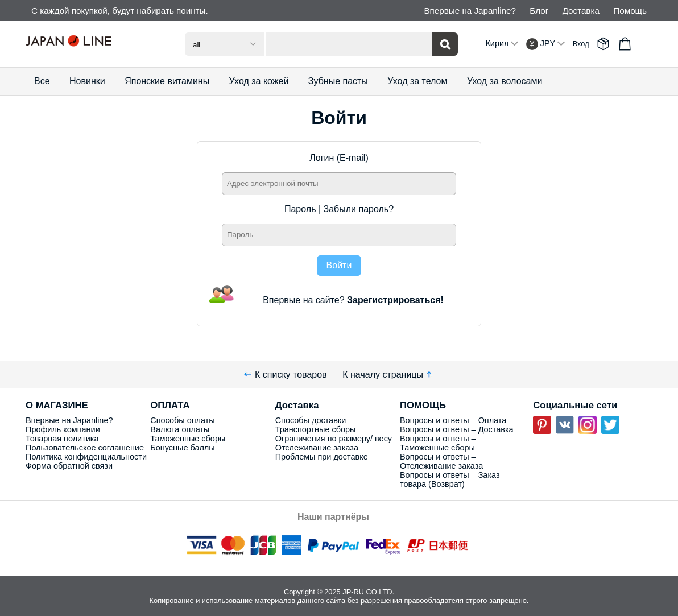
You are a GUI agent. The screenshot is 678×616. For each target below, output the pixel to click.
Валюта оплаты (180, 429)
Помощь (630, 11)
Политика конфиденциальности (86, 457)
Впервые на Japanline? (470, 11)
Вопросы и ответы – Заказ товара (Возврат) (450, 479)
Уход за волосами (505, 81)
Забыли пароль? (359, 209)
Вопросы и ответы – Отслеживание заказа (441, 461)
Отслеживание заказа (317, 448)
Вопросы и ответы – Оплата (453, 420)
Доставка (581, 11)
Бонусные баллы (182, 448)
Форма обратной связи (69, 466)
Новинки (87, 81)
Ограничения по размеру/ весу (334, 439)
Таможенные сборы (188, 439)
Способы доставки (311, 420)
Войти (339, 265)
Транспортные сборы (316, 429)
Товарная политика (62, 439)
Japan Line (88, 44)
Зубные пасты (338, 81)
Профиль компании (63, 429)
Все (42, 81)
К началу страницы (388, 375)
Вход (581, 44)
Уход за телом (417, 81)
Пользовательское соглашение (85, 448)
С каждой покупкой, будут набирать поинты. (120, 11)
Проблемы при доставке (322, 457)
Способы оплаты (182, 420)
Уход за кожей (259, 81)
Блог (539, 11)
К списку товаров (286, 375)
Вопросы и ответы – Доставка (457, 429)
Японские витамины (167, 81)
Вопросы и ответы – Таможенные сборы (438, 443)
